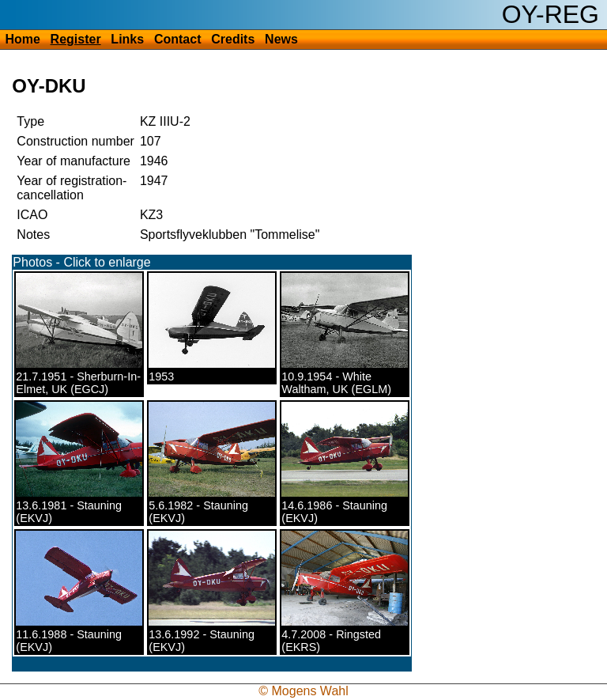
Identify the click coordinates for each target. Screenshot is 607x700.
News (281, 39)
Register (76, 39)
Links (127, 39)
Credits (233, 39)
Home (22, 39)
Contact (178, 39)
